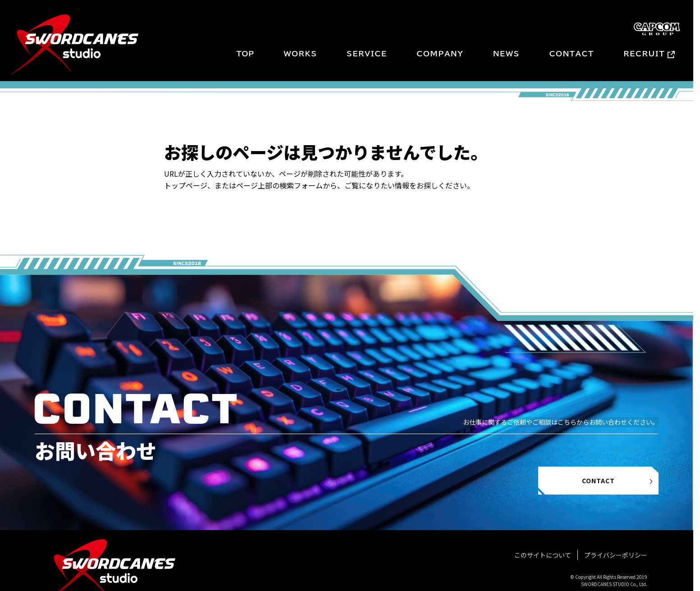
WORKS (300, 54)
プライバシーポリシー (616, 555)
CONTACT (572, 54)
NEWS (506, 54)
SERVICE (367, 54)
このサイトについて (543, 555)
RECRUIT (645, 54)
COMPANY (440, 54)
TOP (245, 54)
